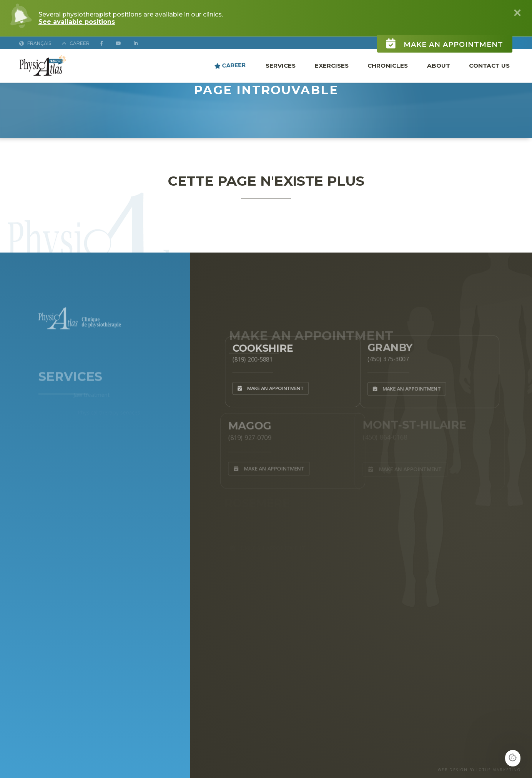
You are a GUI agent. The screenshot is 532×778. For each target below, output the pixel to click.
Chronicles (388, 66)
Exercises (332, 66)
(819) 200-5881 (249, 358)
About (439, 66)
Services (281, 66)
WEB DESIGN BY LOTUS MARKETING (480, 770)
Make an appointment (445, 40)
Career (230, 65)
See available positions (77, 22)
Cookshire (260, 346)
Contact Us (489, 66)
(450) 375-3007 (384, 358)
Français (35, 43)
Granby (387, 345)
